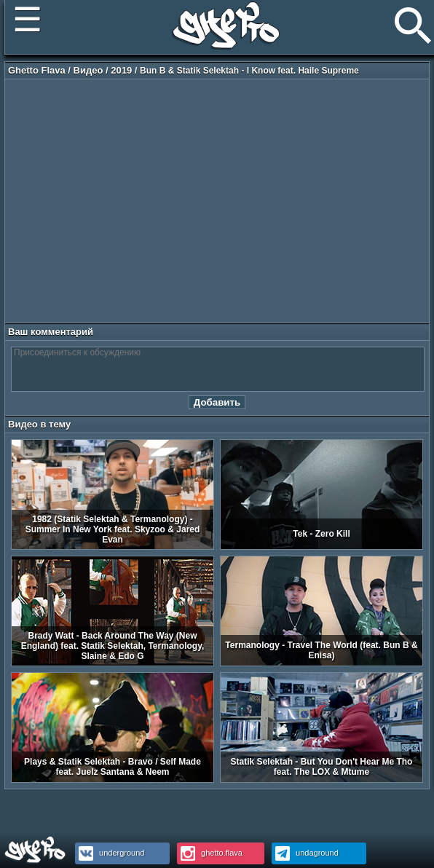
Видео (88, 70)
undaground (305, 853)
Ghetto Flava (37, 70)
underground (110, 853)
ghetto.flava (210, 853)
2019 (121, 70)
